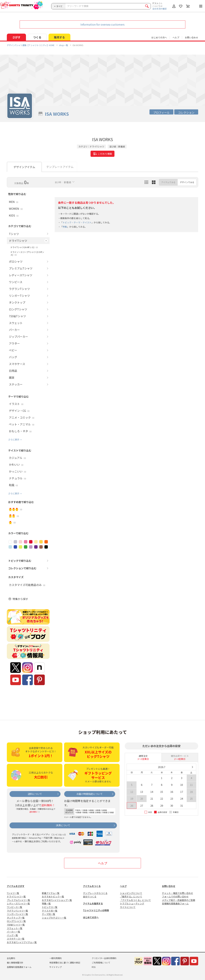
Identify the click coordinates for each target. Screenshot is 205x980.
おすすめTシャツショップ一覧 (57, 900)
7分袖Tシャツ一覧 (16, 925)
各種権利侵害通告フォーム (175, 903)
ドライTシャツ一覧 (16, 896)
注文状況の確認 (159, 9)
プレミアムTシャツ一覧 (18, 900)
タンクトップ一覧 (16, 918)
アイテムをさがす (16, 886)
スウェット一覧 (15, 928)
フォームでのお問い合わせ (175, 896)
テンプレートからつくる (95, 893)
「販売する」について (131, 896)
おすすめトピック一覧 (53, 896)
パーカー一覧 (13, 932)
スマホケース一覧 (16, 939)
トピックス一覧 (50, 907)
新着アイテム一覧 (51, 893)
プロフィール (161, 112)
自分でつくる (90, 896)
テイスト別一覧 (50, 911)
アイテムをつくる (92, 886)
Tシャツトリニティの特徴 (96, 910)
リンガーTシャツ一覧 (17, 914)
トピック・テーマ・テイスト (77, 222)
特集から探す (20, 599)
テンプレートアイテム (60, 167)
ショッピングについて (131, 893)
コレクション (186, 112)
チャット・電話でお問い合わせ (177, 893)
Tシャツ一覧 (13, 893)
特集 (65, 227)
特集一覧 (46, 903)
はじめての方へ (91, 917)
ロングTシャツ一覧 (16, 921)
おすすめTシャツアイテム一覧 (22, 942)
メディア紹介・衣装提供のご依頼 (179, 900)
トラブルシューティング (132, 903)
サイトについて (128, 907)
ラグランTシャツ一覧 (17, 911)
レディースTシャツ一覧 (18, 903)
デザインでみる (187, 182)
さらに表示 (14, 440)
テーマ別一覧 (49, 914)
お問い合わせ (192, 37)
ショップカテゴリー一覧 (54, 918)
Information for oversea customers (102, 24)
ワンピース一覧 (15, 907)
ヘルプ (176, 37)
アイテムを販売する (93, 903)
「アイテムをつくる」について (135, 900)
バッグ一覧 (12, 935)
